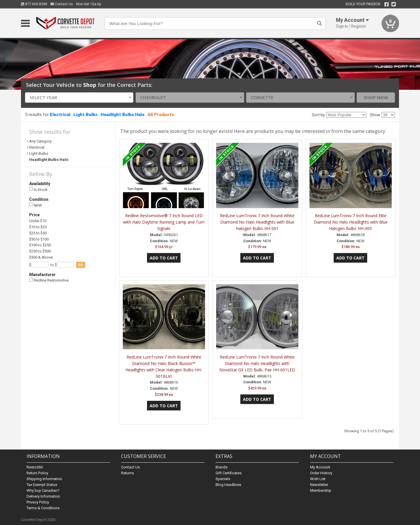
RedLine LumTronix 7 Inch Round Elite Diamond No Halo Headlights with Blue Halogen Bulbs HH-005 (351, 222)
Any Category (40, 141)
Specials (223, 479)
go (81, 265)
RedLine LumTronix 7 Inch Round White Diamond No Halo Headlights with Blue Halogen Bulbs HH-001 (257, 222)
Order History (321, 473)
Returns (127, 473)
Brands (222, 467)
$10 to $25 (38, 227)
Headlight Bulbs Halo (123, 115)
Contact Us (62, 4)
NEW (36, 205)
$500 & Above (41, 257)
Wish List (318, 479)
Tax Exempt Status (42, 485)
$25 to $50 (38, 233)
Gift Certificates (229, 473)
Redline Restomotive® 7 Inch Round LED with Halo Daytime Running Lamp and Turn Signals (164, 222)
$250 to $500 (40, 251)
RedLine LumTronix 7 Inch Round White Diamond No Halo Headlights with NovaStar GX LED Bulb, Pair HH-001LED (257, 363)
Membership (321, 490)
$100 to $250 (40, 245)
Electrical (60, 115)
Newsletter (319, 485)
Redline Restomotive (49, 280)
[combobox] (79, 98)
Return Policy (37, 473)
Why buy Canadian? (43, 490)
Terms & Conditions (43, 508)
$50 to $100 (39, 239)
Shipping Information (44, 479)
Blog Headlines (228, 485)
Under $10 (38, 221)
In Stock (38, 189)
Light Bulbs (85, 115)
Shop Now (376, 97)
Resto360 (35, 467)
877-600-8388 (34, 4)
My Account (320, 467)
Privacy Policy (38, 502)
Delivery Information (43, 496)
